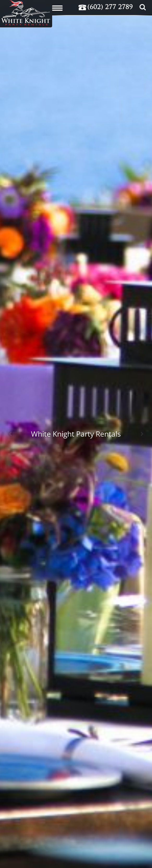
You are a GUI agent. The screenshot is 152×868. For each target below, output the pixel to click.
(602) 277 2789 (110, 8)
